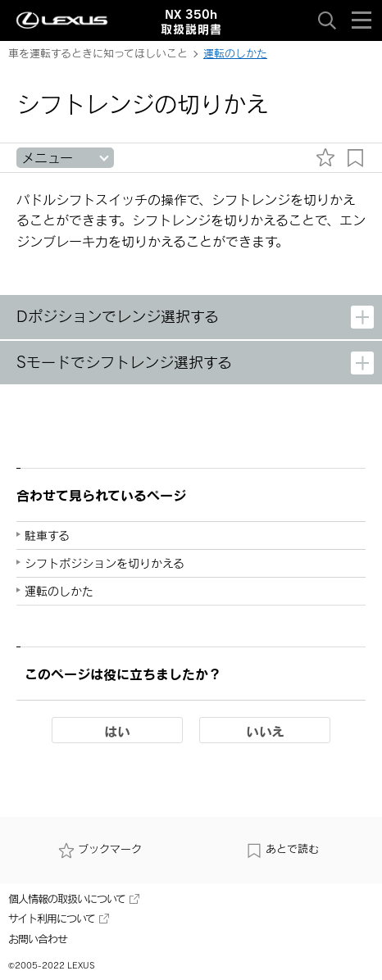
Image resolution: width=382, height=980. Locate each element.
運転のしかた (235, 53)
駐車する (47, 535)
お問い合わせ (38, 939)
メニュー (47, 158)
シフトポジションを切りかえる (105, 563)
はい (117, 731)
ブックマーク (100, 849)
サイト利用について (59, 919)
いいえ (265, 731)
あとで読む (282, 849)
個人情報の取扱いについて (74, 899)
